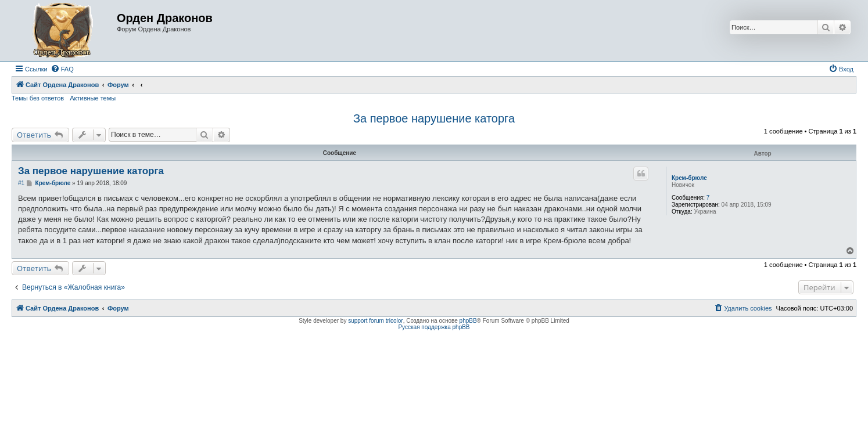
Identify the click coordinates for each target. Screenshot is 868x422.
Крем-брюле (689, 178)
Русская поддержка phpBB (434, 327)
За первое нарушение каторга (434, 118)
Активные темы (93, 98)
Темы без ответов (38, 98)
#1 (21, 183)
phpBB (468, 321)
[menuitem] (62, 69)
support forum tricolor (375, 321)
